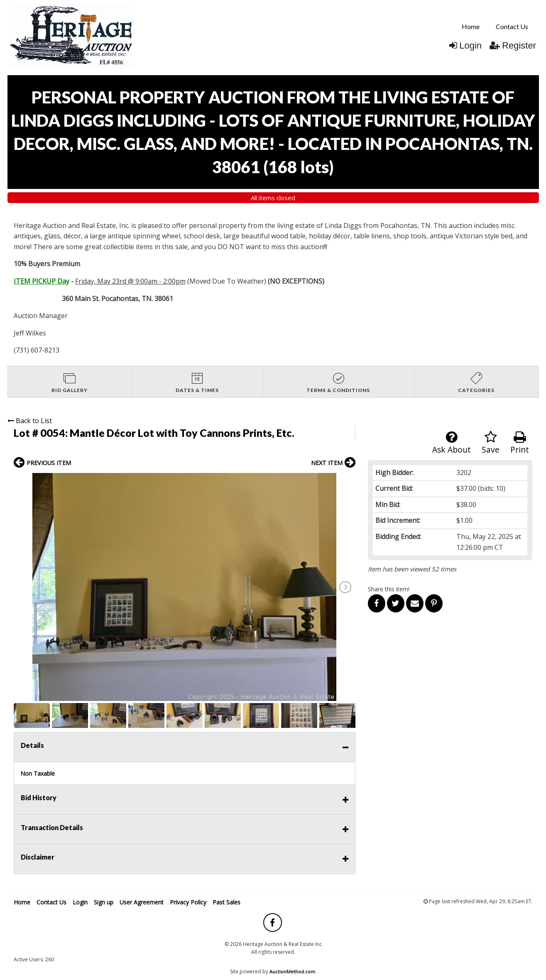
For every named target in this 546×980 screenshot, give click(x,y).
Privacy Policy (188, 902)
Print (520, 443)
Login (465, 45)
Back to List (30, 421)
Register (513, 45)
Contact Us (512, 26)
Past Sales (226, 902)
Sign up (104, 902)
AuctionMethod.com (292, 971)
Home (471, 26)
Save (491, 443)
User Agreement (142, 902)
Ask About (452, 443)
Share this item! (389, 589)
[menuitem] (471, 27)
